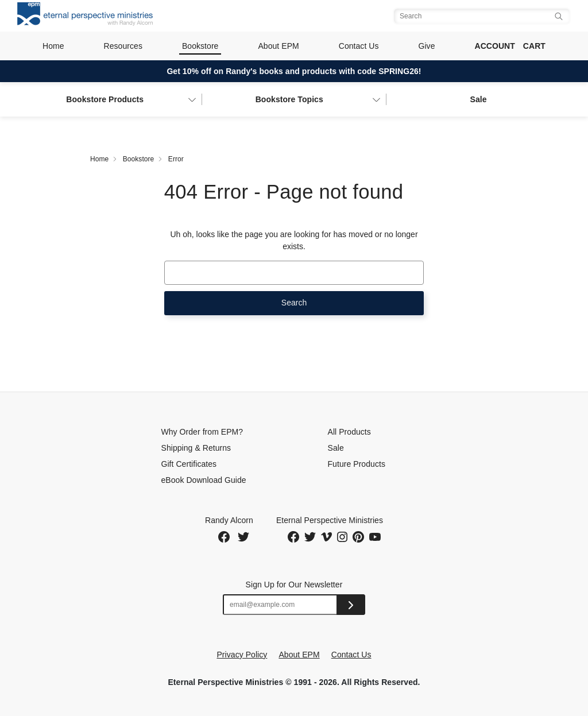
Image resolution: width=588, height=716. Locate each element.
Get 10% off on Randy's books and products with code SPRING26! (294, 71)
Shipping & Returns (196, 448)
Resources (123, 46)
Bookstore (200, 46)
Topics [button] (289, 99)
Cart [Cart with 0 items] (534, 46)
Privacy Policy (242, 655)
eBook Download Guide (204, 480)
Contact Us (359, 46)
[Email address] (280, 605)
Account (494, 46)
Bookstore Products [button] (105, 99)
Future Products (357, 464)
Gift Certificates (189, 464)
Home (53, 46)
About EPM (278, 46)
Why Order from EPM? (202, 432)
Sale (478, 99)
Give (427, 46)
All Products (349, 432)
